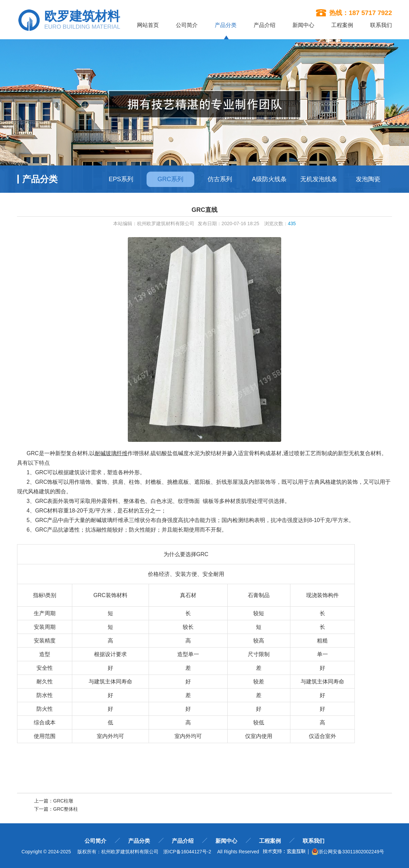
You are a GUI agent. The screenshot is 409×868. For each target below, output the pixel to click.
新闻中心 (303, 25)
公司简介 (187, 25)
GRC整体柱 (66, 809)
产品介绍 (264, 25)
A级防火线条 (269, 179)
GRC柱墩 (63, 801)
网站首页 (148, 25)
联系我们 (381, 25)
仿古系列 (220, 179)
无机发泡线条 (319, 179)
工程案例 (342, 25)
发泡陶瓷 (368, 179)
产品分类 (226, 25)
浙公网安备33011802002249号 (348, 852)
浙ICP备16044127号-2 (187, 852)
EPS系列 (121, 179)
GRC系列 (170, 179)
